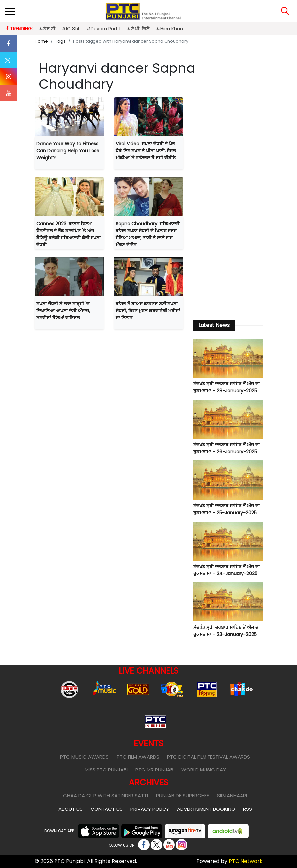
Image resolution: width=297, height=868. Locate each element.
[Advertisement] (228, 205)
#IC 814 (71, 29)
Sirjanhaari (232, 795)
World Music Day (204, 770)
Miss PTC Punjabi (106, 770)
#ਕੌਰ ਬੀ (47, 29)
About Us (71, 809)
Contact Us (107, 809)
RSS (248, 809)
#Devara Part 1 (103, 29)
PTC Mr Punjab (154, 770)
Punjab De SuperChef (183, 795)
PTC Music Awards (84, 757)
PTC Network (246, 861)
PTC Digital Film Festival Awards (209, 757)
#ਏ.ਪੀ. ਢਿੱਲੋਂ (138, 29)
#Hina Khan (169, 29)
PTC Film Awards (138, 757)
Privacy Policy (150, 809)
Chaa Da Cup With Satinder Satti (106, 795)
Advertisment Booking (206, 809)
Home (41, 41)
